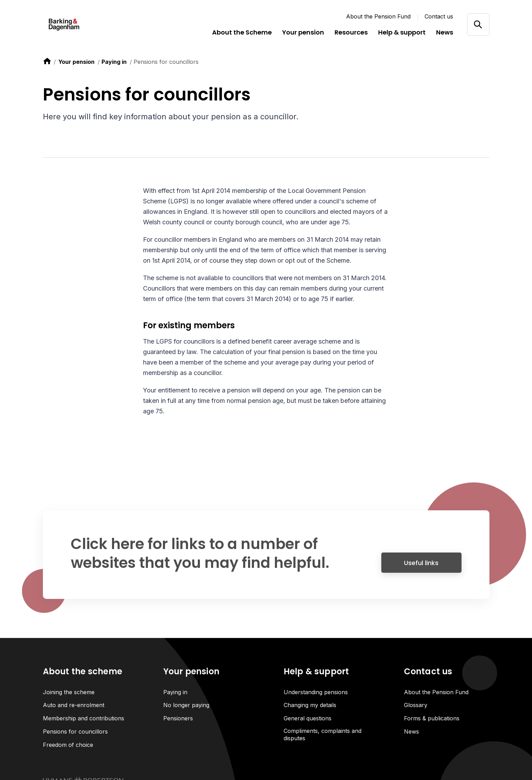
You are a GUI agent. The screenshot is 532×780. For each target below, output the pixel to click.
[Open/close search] (478, 24)
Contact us (439, 16)
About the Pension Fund (378, 16)
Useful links (421, 566)
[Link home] (85, 24)
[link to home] (47, 61)
